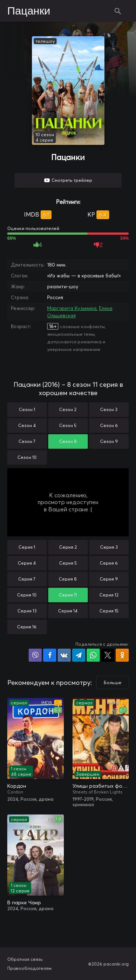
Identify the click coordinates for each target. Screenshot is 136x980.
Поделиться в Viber (35, 655)
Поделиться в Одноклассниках (122, 655)
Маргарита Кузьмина (72, 308)
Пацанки (29, 11)
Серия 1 (27, 547)
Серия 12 (109, 595)
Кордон (17, 786)
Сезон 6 (109, 425)
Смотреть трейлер (72, 180)
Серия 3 (109, 547)
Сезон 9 (109, 441)
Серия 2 (68, 547)
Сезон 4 (27, 425)
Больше (113, 682)
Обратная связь (25, 959)
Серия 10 (27, 595)
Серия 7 (27, 579)
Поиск (118, 11)
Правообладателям (29, 968)
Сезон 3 (109, 409)
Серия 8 (68, 579)
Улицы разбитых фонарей (101, 786)
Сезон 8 (68, 441)
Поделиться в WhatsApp (93, 655)
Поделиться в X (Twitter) (108, 655)
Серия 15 (109, 611)
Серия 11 (68, 595)
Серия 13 (27, 611)
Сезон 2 (68, 409)
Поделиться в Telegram (79, 655)
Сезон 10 (27, 457)
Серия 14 (68, 611)
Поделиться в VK (64, 655)
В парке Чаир (24, 902)
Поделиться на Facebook (50, 655)
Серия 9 (109, 579)
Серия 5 (68, 563)
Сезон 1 (27, 409)
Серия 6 (109, 563)
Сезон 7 (27, 441)
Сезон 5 (68, 425)
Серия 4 (27, 563)
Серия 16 (27, 627)
